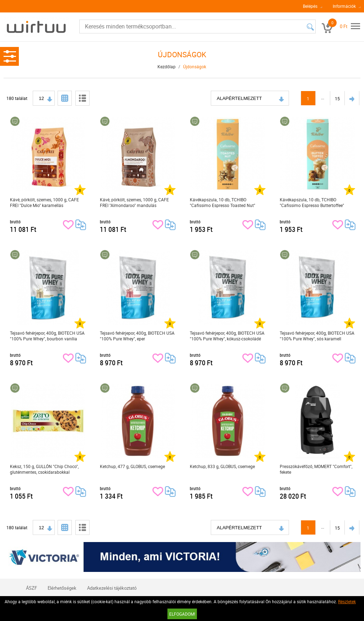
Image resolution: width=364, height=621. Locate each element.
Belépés (310, 6)
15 (337, 99)
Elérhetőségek (62, 588)
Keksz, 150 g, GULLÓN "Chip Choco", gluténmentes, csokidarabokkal (44, 469)
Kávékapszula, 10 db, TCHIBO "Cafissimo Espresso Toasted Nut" (223, 202)
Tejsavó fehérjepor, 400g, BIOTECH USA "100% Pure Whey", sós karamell (317, 336)
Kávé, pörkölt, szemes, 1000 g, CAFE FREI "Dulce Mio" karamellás (44, 202)
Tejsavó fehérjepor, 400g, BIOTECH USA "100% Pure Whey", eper (137, 336)
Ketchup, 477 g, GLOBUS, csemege (132, 466)
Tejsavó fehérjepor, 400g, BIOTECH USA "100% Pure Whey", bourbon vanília (47, 336)
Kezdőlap (167, 67)
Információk (344, 6)
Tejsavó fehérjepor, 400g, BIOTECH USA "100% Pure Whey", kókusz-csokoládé (227, 336)
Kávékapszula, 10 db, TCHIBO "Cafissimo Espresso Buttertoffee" (312, 202)
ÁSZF (31, 588)
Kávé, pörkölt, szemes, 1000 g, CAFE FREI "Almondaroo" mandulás (134, 202)
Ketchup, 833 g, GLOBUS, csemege (222, 466)
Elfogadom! (182, 614)
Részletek (347, 601)
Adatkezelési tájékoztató (112, 588)
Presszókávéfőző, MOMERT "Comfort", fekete (316, 469)
